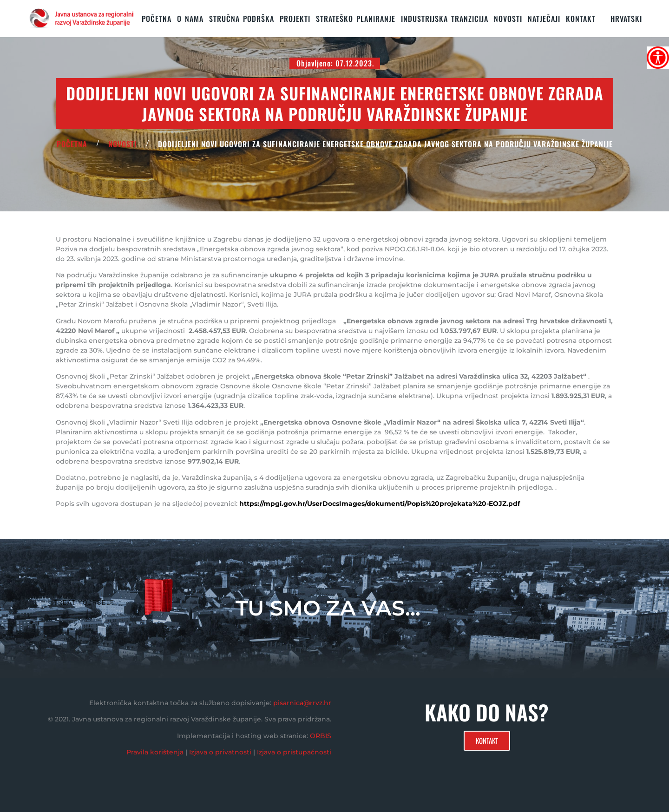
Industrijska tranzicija (445, 19)
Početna (157, 19)
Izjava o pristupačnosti (294, 752)
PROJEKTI (295, 19)
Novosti (508, 19)
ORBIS (321, 736)
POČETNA (72, 144)
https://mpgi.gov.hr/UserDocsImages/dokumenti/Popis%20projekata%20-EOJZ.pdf (380, 504)
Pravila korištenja (155, 752)
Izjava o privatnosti (220, 752)
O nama (190, 19)
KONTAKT (581, 19)
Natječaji (544, 19)
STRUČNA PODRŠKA (242, 19)
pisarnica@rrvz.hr (302, 703)
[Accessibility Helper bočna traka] (658, 58)
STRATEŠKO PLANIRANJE (356, 19)
